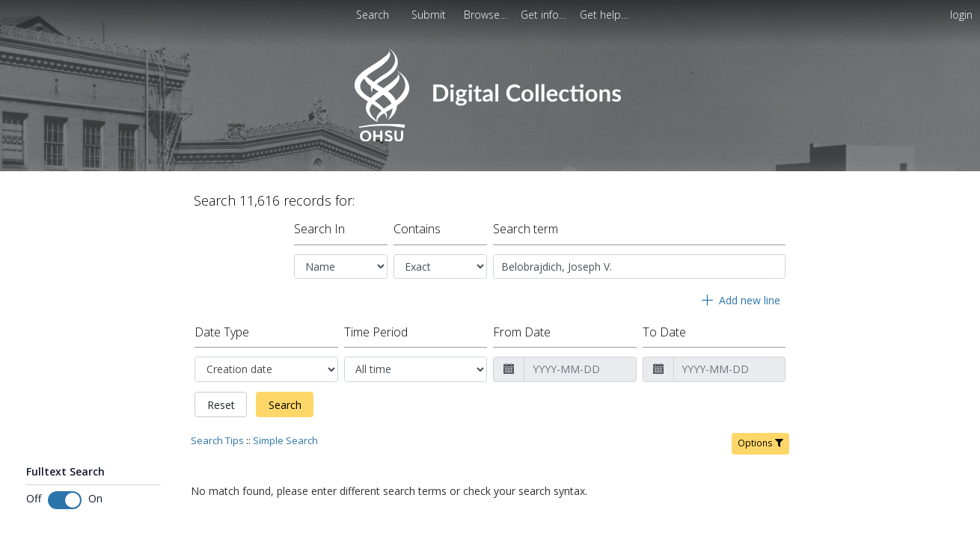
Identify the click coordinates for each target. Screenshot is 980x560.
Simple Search (285, 440)
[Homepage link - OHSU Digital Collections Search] (490, 138)
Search (285, 405)
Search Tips (217, 440)
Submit (430, 15)
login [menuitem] (961, 15)
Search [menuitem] (373, 15)
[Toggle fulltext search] (65, 500)
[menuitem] (487, 15)
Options (760, 443)
